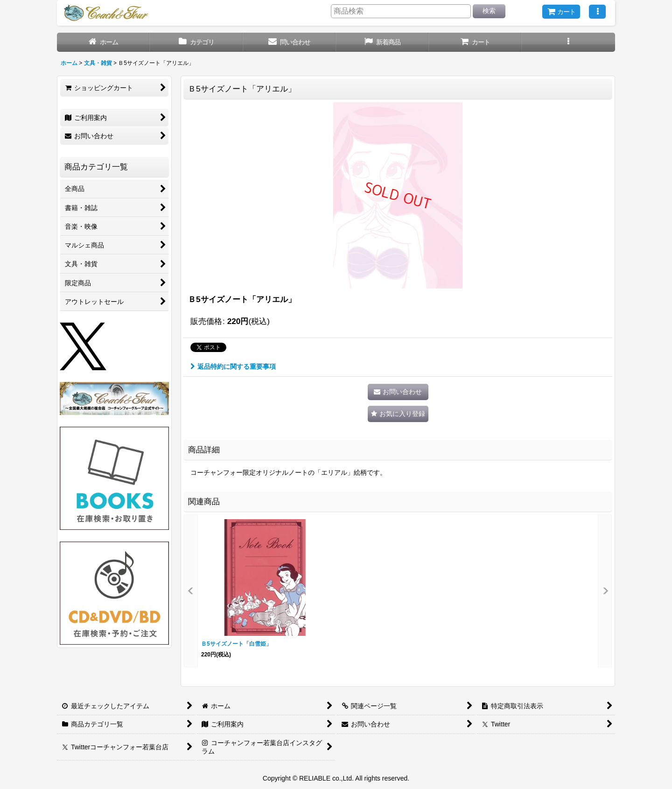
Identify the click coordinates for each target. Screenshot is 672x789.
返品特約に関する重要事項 (233, 366)
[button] (597, 12)
